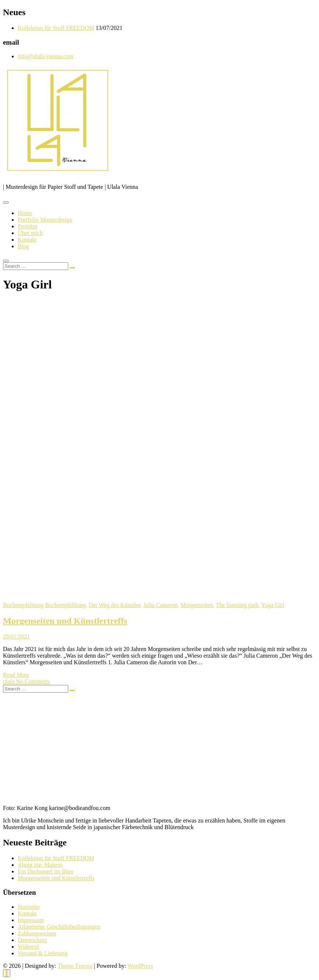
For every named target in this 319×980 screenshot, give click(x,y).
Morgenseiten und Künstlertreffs (65, 621)
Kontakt (27, 240)
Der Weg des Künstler (114, 605)
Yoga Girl (273, 605)
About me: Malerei (40, 865)
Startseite (29, 907)
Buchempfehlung (23, 605)
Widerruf (28, 947)
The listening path (237, 605)
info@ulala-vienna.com (46, 56)
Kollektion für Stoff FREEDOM (56, 28)
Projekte (27, 226)
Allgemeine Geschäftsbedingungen (59, 927)
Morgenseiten (197, 605)
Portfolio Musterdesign (45, 220)
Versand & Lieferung (43, 953)
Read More (16, 675)
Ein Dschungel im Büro (46, 871)
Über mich (30, 233)
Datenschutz (32, 940)
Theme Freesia (75, 966)
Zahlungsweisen (37, 933)
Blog (23, 246)
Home (25, 213)
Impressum (31, 920)
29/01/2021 (16, 636)
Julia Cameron (161, 605)
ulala (9, 681)
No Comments (33, 681)
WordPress (140, 966)
